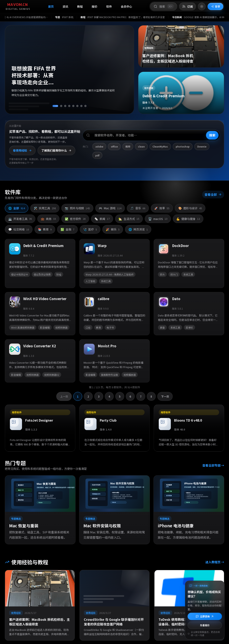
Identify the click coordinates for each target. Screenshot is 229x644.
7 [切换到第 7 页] (141, 398)
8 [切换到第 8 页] (151, 398)
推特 (128, 146)
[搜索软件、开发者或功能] (151, 135)
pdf (97, 155)
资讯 (65, 6)
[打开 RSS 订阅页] (188, 7)
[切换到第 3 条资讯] (65, 106)
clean (141, 146)
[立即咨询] (205, 616)
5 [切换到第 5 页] (120, 398)
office (114, 146)
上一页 (64, 398)
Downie (202, 146)
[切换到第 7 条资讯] (81, 106)
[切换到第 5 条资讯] (73, 106)
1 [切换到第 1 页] (78, 398)
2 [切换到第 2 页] (88, 398)
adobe (99, 146)
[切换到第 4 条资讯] (69, 106)
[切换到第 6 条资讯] (77, 106)
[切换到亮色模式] (202, 6)
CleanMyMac (160, 146)
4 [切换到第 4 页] (109, 398)
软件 (109, 6)
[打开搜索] (164, 6)
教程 (80, 6)
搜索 (212, 135)
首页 (51, 6)
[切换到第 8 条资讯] (85, 106)
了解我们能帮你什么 (56, 150)
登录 (215, 6)
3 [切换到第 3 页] (99, 398)
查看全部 (212, 198)
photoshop (183, 146)
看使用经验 (22, 150)
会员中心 (126, 6)
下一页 (165, 398)
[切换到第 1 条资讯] (55, 106)
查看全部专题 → (213, 467)
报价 (95, 6)
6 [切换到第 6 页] (130, 398)
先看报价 (205, 625)
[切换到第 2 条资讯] (61, 106)
